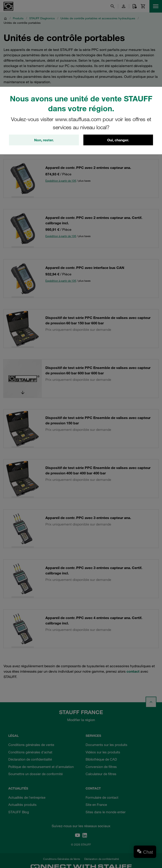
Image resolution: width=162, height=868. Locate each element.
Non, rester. (44, 140)
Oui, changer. (118, 140)
